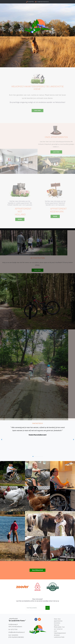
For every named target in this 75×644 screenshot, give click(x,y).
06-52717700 (31, 2)
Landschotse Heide (59, 637)
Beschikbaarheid (37, 570)
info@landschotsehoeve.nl (43, 2)
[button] (33, 456)
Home (56, 619)
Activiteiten (57, 623)
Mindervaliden (58, 627)
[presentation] (2, 439)
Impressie (57, 625)
